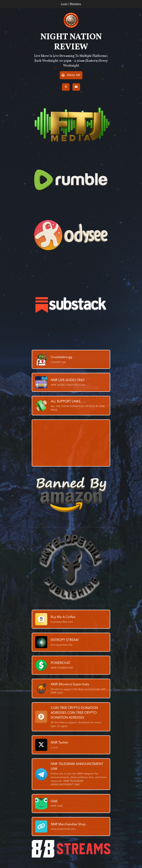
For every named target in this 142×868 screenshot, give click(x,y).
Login (64, 4)
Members (75, 4)
